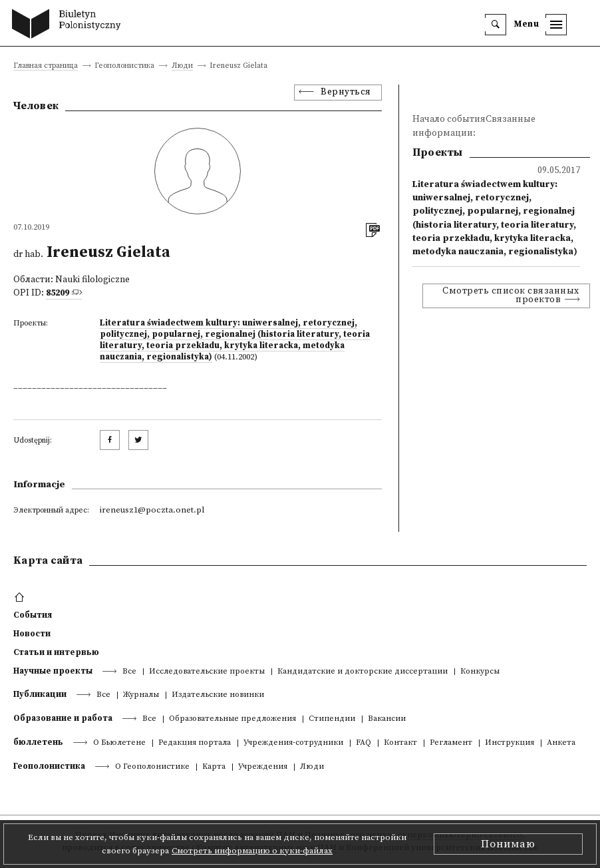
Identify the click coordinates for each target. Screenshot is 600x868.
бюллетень (38, 742)
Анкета (561, 743)
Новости (32, 634)
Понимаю (508, 844)
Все (129, 672)
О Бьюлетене (119, 743)
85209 (58, 293)
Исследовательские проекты (207, 672)
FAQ (364, 743)
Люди (182, 66)
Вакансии (387, 719)
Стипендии (332, 719)
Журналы (141, 695)
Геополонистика (49, 766)
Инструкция (510, 743)
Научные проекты (53, 671)
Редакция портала (195, 743)
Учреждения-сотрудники (293, 743)
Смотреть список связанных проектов (511, 296)
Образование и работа (63, 718)
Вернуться (346, 92)
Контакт (400, 743)
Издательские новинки (218, 695)
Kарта (214, 767)
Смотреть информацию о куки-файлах (252, 851)
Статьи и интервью (56, 652)
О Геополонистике (152, 767)
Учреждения (263, 767)
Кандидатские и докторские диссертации (363, 672)
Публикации (40, 694)
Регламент (451, 743)
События (33, 615)
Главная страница (46, 66)
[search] (496, 25)
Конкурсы (480, 672)
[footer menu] (21, 598)
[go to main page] (70, 25)
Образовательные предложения (232, 719)
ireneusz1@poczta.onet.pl (152, 510)
